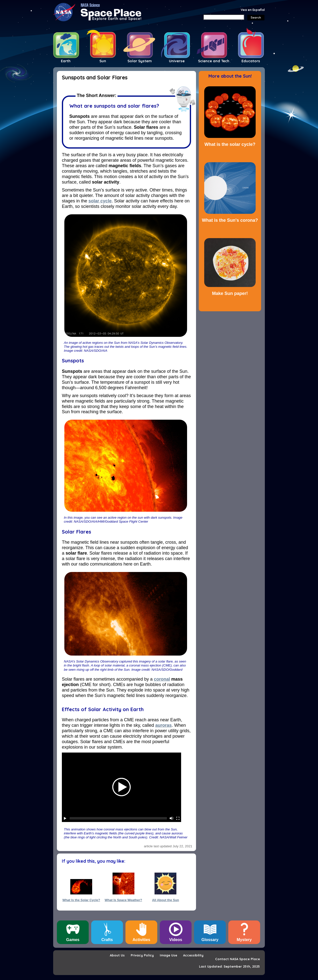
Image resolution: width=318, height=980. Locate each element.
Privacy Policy (142, 955)
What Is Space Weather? (123, 900)
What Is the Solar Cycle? (81, 900)
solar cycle (100, 201)
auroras (163, 725)
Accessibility (193, 955)
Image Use (168, 955)
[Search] (224, 17)
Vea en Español (253, 10)
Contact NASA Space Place (238, 959)
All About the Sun (166, 900)
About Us (117, 955)
